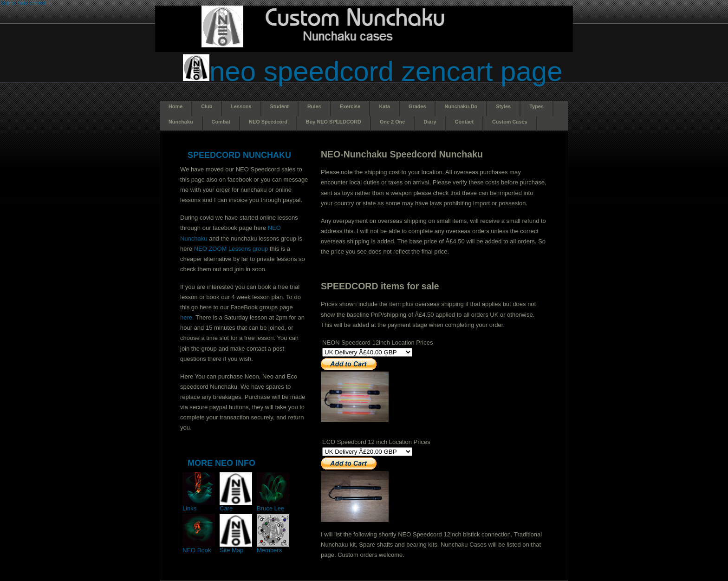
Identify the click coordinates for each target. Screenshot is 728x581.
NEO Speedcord (268, 122)
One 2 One (392, 122)
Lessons (241, 106)
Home (175, 106)
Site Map (236, 547)
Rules (314, 106)
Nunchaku (181, 122)
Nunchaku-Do (461, 106)
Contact (464, 122)
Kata (384, 106)
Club (207, 106)
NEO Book (199, 547)
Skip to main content (23, 3)
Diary (430, 122)
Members (273, 547)
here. (187, 317)
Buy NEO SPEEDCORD (334, 122)
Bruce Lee (273, 506)
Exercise (350, 106)
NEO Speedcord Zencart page (386, 71)
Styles (503, 106)
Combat (221, 122)
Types (536, 106)
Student (279, 106)
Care (236, 506)
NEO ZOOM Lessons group (231, 249)
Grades (417, 106)
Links (199, 506)
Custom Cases (510, 122)
